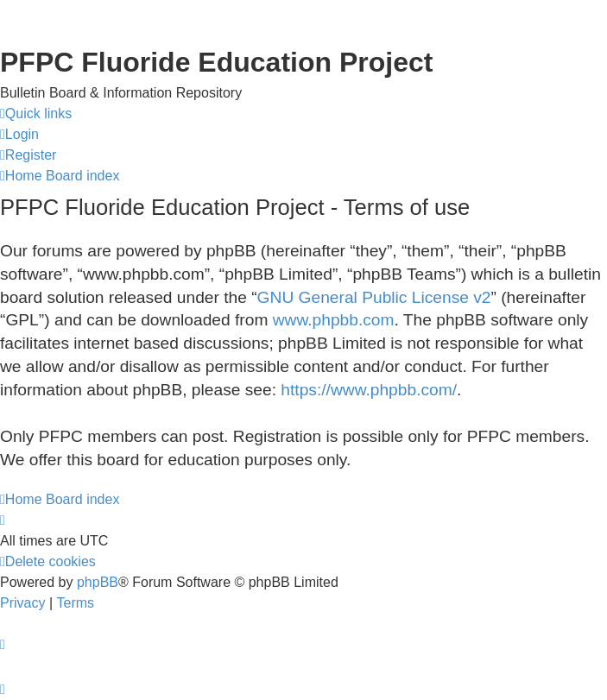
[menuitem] (19, 135)
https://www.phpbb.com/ (369, 390)
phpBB (98, 582)
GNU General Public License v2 (374, 297)
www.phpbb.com (334, 320)
